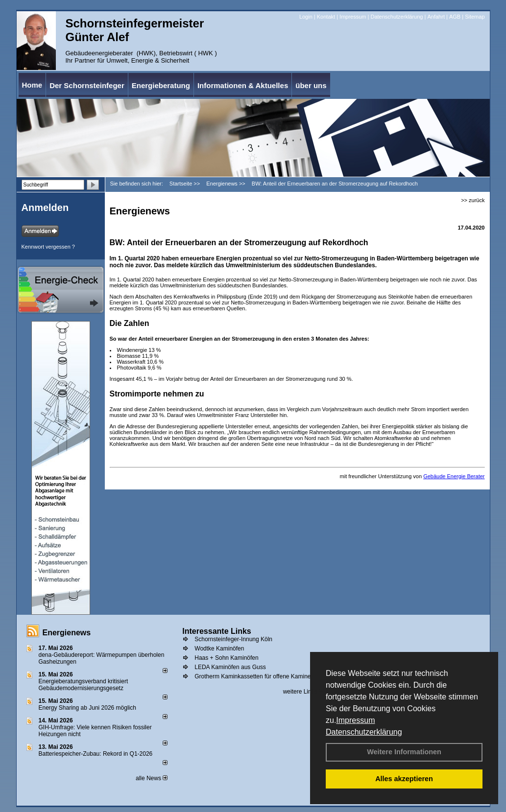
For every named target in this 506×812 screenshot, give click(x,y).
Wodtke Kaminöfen (219, 649)
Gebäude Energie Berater (454, 476)
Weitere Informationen (404, 752)
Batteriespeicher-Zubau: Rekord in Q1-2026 (96, 754)
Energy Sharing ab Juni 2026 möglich (87, 708)
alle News (152, 778)
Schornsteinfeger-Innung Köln (233, 639)
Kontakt (326, 17)
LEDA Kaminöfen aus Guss (230, 667)
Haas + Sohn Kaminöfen (226, 658)
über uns (311, 85)
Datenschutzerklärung (364, 732)
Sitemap (475, 17)
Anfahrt (436, 17)
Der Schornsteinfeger (87, 85)
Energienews (67, 633)
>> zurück (473, 200)
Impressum (355, 720)
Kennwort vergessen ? (48, 247)
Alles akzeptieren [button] (404, 779)
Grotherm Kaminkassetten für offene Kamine (253, 676)
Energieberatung (161, 85)
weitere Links (303, 692)
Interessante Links (217, 631)
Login (306, 17)
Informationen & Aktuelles (243, 85)
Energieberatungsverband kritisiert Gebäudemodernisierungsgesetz (84, 685)
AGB (455, 17)
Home (32, 85)
